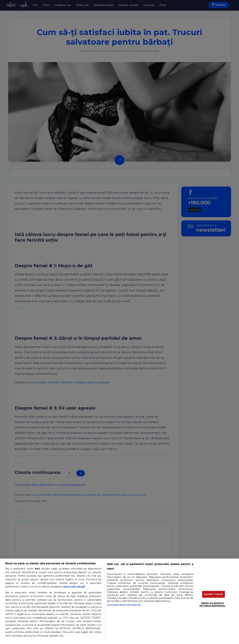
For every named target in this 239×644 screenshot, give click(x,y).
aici (60, 618)
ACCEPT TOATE (214, 594)
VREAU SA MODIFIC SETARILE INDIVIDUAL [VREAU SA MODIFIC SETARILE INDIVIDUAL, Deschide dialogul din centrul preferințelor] (212, 604)
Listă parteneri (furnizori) (124, 605)
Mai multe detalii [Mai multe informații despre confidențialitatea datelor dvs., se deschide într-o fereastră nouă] (74, 587)
